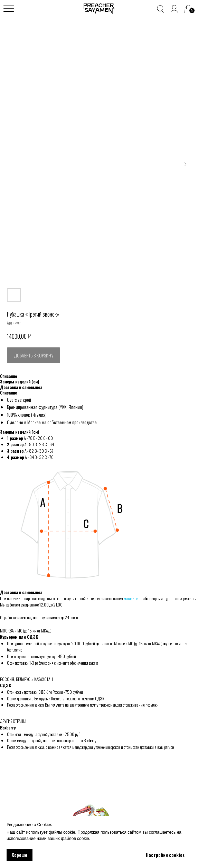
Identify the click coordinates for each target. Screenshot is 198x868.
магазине (131, 598)
